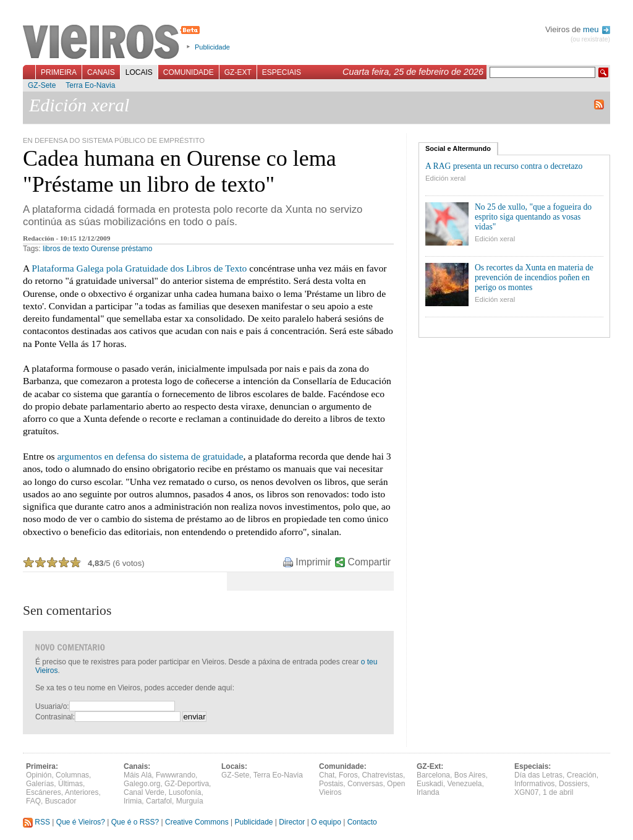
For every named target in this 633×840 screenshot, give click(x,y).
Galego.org (142, 784)
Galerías (40, 784)
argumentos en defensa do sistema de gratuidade (150, 456)
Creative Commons (197, 822)
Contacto (362, 822)
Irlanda (428, 792)
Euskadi (430, 784)
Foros (348, 775)
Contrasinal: (55, 717)
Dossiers (573, 784)
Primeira (59, 72)
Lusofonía (185, 792)
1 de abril (558, 792)
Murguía (190, 801)
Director (292, 822)
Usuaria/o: (52, 706)
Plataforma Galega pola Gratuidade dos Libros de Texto (139, 268)
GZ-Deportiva (187, 784)
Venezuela (464, 784)
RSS (36, 822)
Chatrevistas (382, 775)
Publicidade (212, 47)
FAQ (33, 801)
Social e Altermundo (458, 148)
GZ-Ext (238, 72)
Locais (139, 72)
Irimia (133, 801)
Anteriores (82, 792)
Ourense (105, 249)
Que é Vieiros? (81, 822)
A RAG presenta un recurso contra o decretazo (504, 166)
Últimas (70, 784)
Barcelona (433, 775)
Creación (582, 775)
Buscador (61, 801)
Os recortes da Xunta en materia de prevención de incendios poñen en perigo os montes (534, 277)
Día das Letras (538, 775)
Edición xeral (445, 178)
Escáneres (44, 792)
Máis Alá (138, 775)
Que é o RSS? (135, 822)
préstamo (137, 249)
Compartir (369, 562)
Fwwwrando (176, 775)
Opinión (39, 775)
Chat (327, 775)
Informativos (534, 784)
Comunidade (189, 72)
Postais (331, 784)
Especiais (282, 72)
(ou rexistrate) (590, 39)
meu (597, 29)
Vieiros (113, 43)
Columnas (72, 775)
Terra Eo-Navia (90, 85)
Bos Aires (470, 775)
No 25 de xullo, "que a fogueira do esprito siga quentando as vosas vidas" (533, 217)
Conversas (365, 784)
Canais (101, 72)
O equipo (326, 822)
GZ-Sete (42, 85)
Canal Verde (144, 792)
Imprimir (313, 562)
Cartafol (159, 801)
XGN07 (526, 792)
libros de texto (66, 249)
